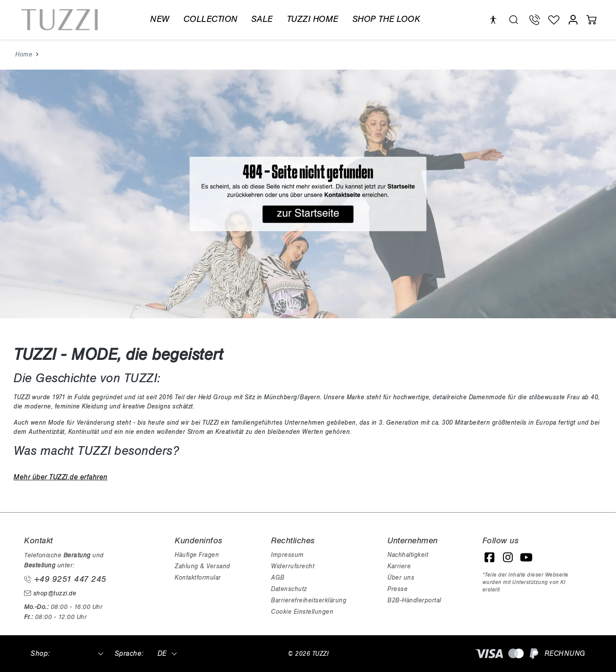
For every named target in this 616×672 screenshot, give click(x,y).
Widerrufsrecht (293, 566)
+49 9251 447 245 (65, 579)
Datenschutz (289, 589)
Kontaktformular (198, 578)
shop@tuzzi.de (50, 593)
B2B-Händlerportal (414, 600)
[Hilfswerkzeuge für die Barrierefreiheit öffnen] (493, 20)
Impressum (287, 555)
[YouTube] (526, 557)
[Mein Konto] (573, 20)
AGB (278, 578)
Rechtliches (293, 541)
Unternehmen (413, 541)
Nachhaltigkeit (408, 555)
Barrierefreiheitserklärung (309, 600)
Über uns (401, 578)
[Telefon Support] (535, 20)
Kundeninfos (199, 541)
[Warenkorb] (591, 20)
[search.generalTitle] (514, 20)
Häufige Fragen (197, 555)
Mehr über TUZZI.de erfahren (61, 477)
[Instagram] (508, 557)
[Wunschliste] (554, 20)
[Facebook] (489, 557)
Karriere (399, 566)
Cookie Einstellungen (302, 612)
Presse (398, 589)
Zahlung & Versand (202, 566)
